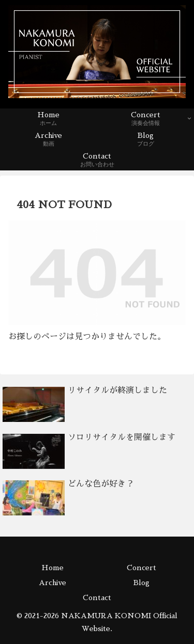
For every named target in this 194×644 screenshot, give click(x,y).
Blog (141, 583)
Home (53, 568)
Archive (53, 583)
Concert (141, 568)
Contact (97, 598)
